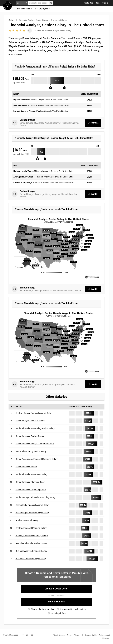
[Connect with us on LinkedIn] (32, 635)
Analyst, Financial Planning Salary (31, 528)
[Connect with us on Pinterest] (27, 635)
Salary (11, 20)
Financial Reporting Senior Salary (31, 451)
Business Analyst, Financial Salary (31, 551)
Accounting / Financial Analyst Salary (33, 513)
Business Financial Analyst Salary (31, 559)
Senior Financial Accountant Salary (32, 474)
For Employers (43, 9)
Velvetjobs (8, 6)
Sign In (105, 3)
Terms (70, 635)
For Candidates (25, 9)
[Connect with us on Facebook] (23, 635)
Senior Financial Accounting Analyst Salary (35, 428)
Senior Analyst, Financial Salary (30, 421)
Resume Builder (91, 635)
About (55, 635)
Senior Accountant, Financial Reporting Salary (37, 459)
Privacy (77, 635)
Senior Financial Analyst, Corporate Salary (35, 444)
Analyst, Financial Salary (27, 520)
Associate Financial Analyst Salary (31, 543)
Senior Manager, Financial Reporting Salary (36, 497)
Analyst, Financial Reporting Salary (32, 536)
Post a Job (89, 3)
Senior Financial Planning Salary (30, 482)
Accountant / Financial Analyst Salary (33, 505)
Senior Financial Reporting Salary (31, 490)
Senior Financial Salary (26, 467)
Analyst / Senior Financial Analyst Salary (34, 413)
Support (62, 635)
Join (98, 3)
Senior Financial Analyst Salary (30, 436)
